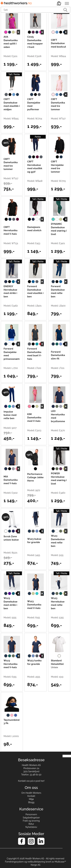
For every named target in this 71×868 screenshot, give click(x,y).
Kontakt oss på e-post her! (31, 781)
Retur (31, 824)
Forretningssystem (14, 862)
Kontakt (31, 796)
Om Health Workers (31, 793)
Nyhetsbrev (31, 827)
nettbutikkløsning (36, 862)
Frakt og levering (31, 821)
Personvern (31, 814)
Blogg (31, 802)
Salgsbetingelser (31, 818)
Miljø (31, 799)
